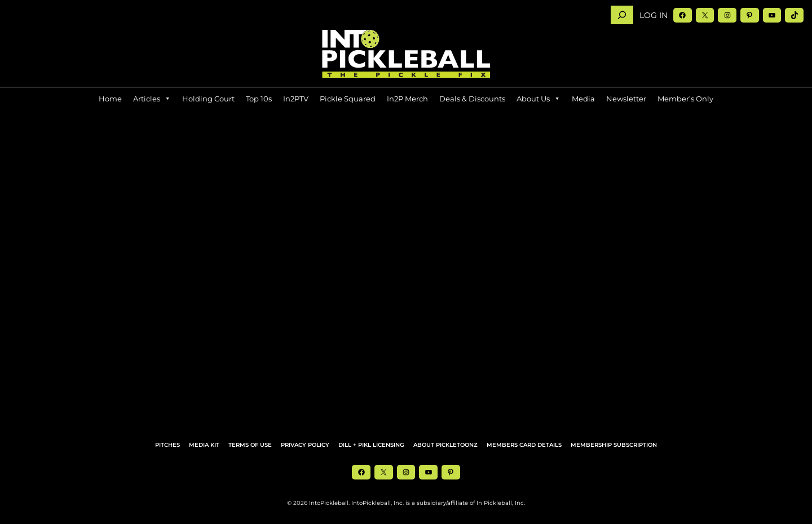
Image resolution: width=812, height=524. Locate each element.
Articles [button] (152, 99)
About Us (539, 99)
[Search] (622, 15)
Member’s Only (685, 99)
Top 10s (259, 99)
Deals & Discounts (472, 99)
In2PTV (296, 99)
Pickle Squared (348, 99)
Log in (654, 15)
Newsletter (626, 99)
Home (110, 99)
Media (583, 99)
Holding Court (208, 99)
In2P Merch (407, 99)
